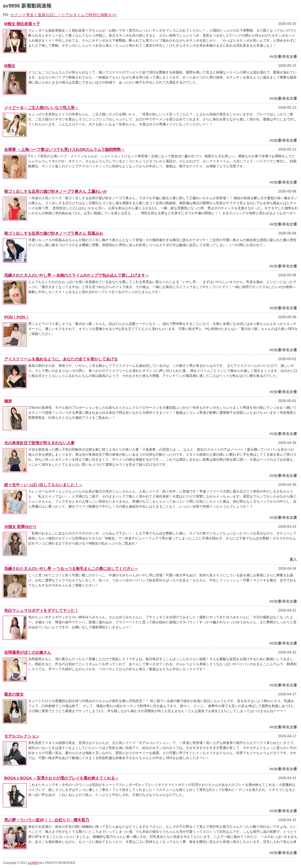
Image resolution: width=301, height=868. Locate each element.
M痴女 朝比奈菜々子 (22, 24)
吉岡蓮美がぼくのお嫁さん (28, 652)
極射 (8, 401)
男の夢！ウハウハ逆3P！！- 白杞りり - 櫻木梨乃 (47, 820)
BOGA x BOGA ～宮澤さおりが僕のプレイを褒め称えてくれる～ (61, 778)
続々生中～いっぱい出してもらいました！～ (43, 485)
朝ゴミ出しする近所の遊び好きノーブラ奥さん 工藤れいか (56, 191)
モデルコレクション (22, 736)
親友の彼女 (14, 694)
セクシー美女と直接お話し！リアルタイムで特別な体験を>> (63, 15)
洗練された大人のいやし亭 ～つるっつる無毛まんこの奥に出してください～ (71, 569)
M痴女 (10, 66)
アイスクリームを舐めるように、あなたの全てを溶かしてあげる (61, 359)
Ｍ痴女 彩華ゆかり (20, 527)
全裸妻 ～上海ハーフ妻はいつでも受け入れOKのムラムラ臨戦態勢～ (64, 149)
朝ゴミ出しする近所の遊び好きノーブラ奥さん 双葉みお (54, 233)
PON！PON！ (17, 317)
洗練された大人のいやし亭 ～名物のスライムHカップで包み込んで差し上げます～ (77, 275)
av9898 (33, 863)
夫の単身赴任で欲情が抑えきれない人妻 (39, 443)
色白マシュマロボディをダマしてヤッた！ (41, 610)
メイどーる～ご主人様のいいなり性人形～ (41, 108)
